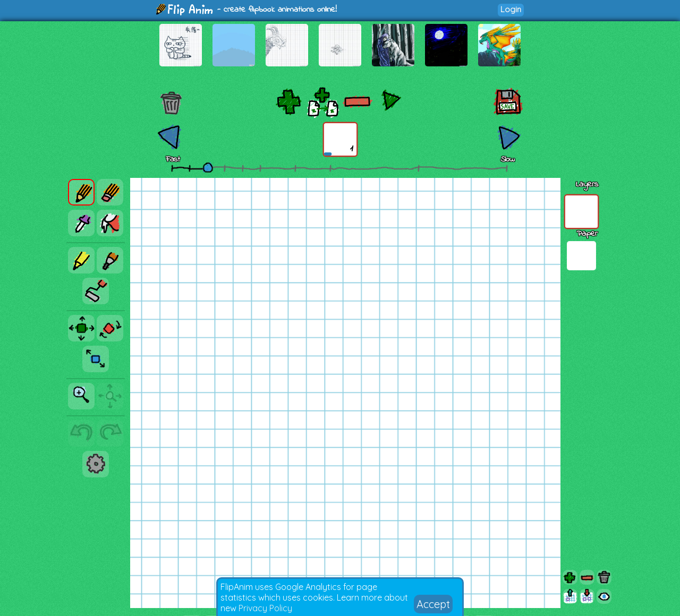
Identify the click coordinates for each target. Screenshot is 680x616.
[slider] (208, 167)
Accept (433, 604)
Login (511, 9)
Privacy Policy (265, 608)
